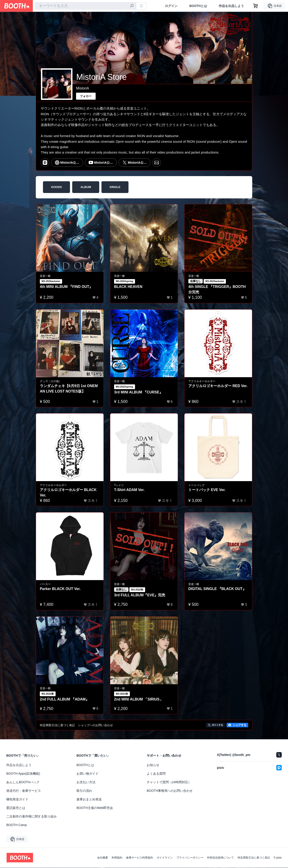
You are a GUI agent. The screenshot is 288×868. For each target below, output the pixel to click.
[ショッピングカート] (256, 6)
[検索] (132, 6)
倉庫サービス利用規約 (139, 858)
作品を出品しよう (231, 6)
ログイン (171, 6)
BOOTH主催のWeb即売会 (95, 808)
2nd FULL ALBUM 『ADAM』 (65, 699)
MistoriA (83, 88)
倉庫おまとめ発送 (89, 799)
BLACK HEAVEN (128, 287)
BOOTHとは (198, 6)
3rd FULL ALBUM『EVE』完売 (140, 595)
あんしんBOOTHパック (23, 782)
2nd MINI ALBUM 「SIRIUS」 (139, 699)
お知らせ (153, 765)
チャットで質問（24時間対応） (169, 782)
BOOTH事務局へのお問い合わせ (170, 791)
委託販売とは (16, 808)
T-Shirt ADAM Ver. (129, 490)
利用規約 (117, 858)
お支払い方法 (86, 782)
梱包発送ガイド (17, 799)
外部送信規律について (220, 858)
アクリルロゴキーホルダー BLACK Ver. (68, 493)
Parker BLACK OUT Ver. (60, 589)
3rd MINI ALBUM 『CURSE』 (138, 392)
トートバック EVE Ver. (207, 490)
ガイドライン (165, 858)
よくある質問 (156, 774)
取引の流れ (84, 791)
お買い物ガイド (88, 774)
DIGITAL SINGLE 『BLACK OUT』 (217, 589)
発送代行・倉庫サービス (24, 791)
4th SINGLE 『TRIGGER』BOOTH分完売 (217, 289)
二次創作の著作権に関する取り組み (31, 817)
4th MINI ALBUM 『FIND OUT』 (66, 287)
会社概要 (103, 858)
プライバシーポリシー (190, 858)
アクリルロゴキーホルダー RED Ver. (218, 386)
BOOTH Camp (17, 825)
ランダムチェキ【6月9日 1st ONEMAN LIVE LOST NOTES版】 (69, 389)
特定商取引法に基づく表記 (254, 858)
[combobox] (86, 6)
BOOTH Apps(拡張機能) (23, 774)
